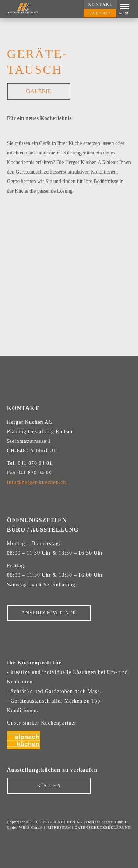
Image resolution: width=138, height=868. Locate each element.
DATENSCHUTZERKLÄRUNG (103, 827)
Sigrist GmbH (114, 822)
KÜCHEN (49, 786)
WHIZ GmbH (31, 827)
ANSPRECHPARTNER (49, 613)
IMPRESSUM (59, 827)
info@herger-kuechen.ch (37, 482)
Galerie (39, 91)
